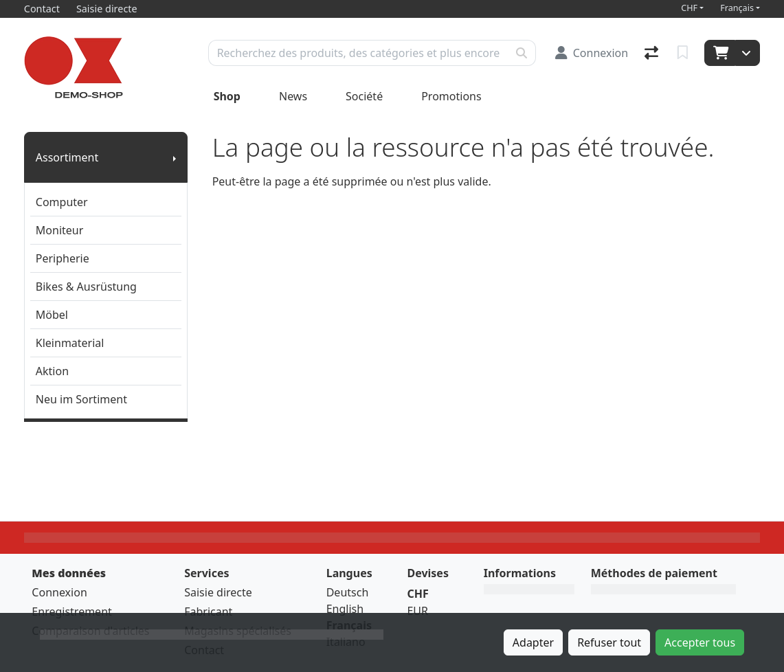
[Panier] (720, 53)
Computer (62, 202)
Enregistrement (71, 612)
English (345, 609)
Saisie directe (218, 592)
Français (737, 8)
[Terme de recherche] (358, 53)
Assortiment (67, 157)
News (293, 96)
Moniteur (60, 230)
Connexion (59, 592)
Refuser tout (609, 642)
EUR (417, 611)
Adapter (533, 642)
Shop (227, 96)
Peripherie (63, 258)
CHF (689, 8)
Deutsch (348, 592)
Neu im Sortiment (81, 399)
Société (364, 96)
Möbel (52, 315)
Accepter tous (700, 642)
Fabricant (208, 612)
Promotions (451, 96)
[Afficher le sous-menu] (175, 157)
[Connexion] (592, 53)
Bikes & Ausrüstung (86, 287)
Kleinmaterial (70, 343)
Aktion (52, 371)
